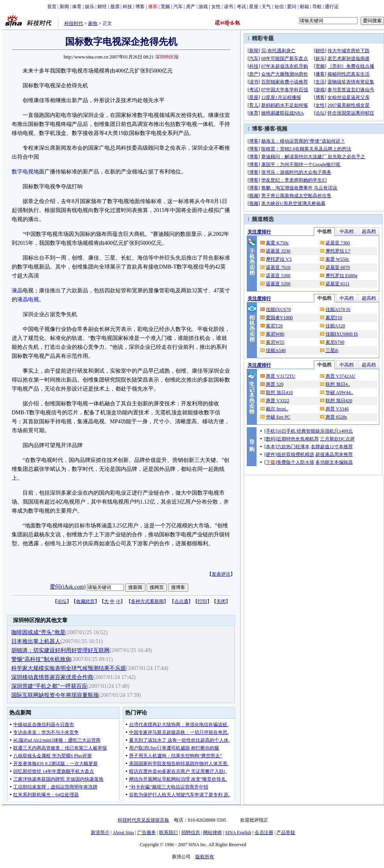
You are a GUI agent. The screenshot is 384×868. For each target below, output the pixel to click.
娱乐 (90, 7)
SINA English (238, 833)
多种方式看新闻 (147, 601)
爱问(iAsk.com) (68, 587)
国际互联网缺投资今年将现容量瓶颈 (55, 695)
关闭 (221, 601)
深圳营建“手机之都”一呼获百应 (49, 686)
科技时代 (74, 23)
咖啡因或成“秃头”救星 (38, 632)
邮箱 (304, 7)
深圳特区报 (167, 57)
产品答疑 (286, 833)
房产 (191, 7)
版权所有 (205, 857)
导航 (317, 7)
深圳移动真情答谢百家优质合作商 (52, 677)
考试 (241, 7)
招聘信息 (191, 833)
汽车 (178, 7)
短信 (279, 7)
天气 (266, 7)
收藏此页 (85, 601)
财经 (102, 7)
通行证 (332, 7)
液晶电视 (28, 300)
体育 (77, 7)
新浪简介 (100, 833)
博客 (140, 7)
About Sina (123, 833)
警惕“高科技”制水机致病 (41, 659)
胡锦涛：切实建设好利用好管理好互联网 (60, 650)
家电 (93, 23)
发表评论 (221, 574)
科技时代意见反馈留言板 (143, 820)
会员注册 (264, 833)
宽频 (165, 7)
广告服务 (147, 833)
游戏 (203, 7)
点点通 (181, 601)
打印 (202, 601)
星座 (254, 7)
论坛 (62, 601)
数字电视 (23, 172)
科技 (127, 7)
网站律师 (212, 833)
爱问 (292, 7)
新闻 (64, 7)
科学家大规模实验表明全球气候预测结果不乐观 (69, 668)
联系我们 (168, 833)
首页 (52, 7)
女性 (216, 7)
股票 (115, 7)
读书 (228, 7)
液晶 (17, 291)
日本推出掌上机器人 (36, 641)
